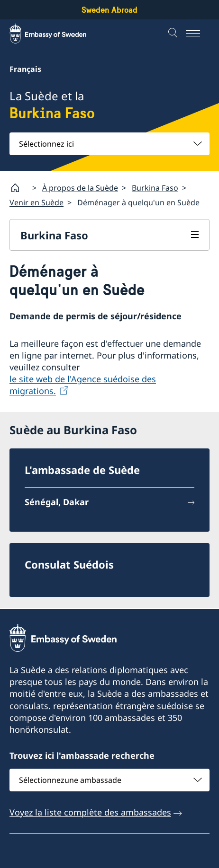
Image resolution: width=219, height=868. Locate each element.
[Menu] (198, 34)
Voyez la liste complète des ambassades (90, 812)
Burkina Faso (155, 187)
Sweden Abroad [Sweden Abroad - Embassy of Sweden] (109, 10)
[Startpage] (19, 188)
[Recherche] (174, 34)
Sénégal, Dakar (57, 502)
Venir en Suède (36, 202)
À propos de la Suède (80, 187)
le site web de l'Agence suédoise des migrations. (83, 385)
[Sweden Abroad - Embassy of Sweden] (57, 34)
